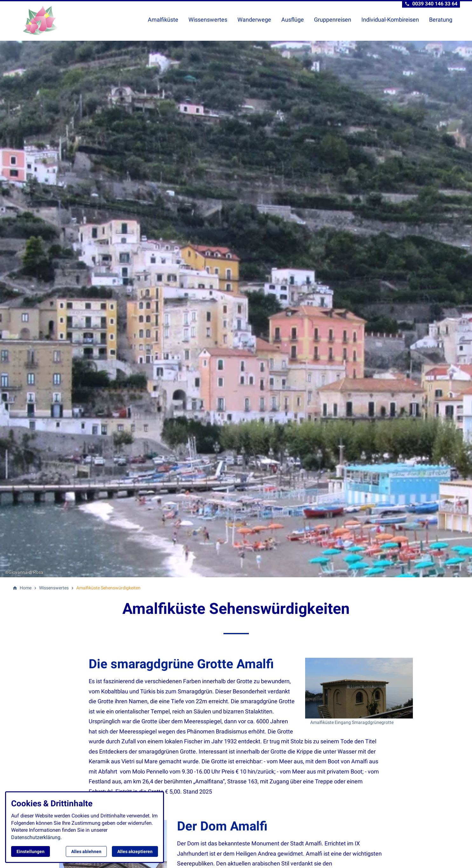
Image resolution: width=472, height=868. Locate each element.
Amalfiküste (163, 20)
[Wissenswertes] (54, 588)
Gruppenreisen (333, 20)
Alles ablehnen (86, 851)
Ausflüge (293, 20)
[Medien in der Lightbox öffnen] (359, 688)
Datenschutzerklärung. (36, 837)
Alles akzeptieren (135, 851)
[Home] (26, 588)
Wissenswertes (208, 20)
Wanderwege (254, 20)
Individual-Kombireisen (390, 20)
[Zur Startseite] (56, 20)
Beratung (441, 20)
